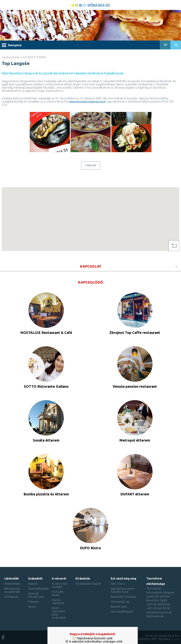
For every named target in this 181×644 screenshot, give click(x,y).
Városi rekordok (58, 601)
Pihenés (33, 602)
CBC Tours (118, 584)
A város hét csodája (60, 585)
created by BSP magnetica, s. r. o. (158, 639)
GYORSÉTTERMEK (35, 57)
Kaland (33, 584)
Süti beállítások (122, 612)
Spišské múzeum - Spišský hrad (123, 590)
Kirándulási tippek (88, 584)
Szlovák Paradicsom (36, 595)
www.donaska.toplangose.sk (87, 101)
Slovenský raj (120, 602)
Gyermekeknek (38, 589)
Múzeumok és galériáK (12, 590)
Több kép (91, 165)
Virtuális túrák (58, 593)
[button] (90, 216)
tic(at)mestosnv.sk (159, 612)
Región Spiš (119, 607)
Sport (32, 607)
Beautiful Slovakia (123, 597)
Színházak (11, 597)
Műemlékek (12, 584)
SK (165, 45)
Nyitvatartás (155, 616)
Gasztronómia (10, 57)
